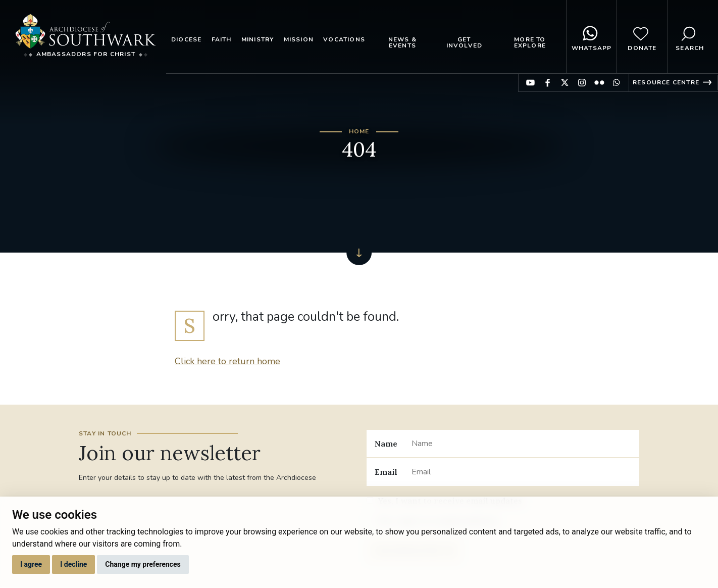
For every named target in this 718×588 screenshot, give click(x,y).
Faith (222, 39)
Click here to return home (227, 361)
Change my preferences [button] (143, 564)
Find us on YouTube (530, 83)
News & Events (402, 42)
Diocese (186, 39)
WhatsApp (592, 37)
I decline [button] (73, 564)
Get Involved (465, 42)
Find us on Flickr (599, 83)
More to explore (530, 42)
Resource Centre (666, 82)
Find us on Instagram (582, 83)
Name (386, 444)
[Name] (521, 444)
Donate (642, 37)
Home (359, 131)
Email (386, 472)
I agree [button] (31, 564)
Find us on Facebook (548, 83)
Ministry (258, 39)
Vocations (344, 39)
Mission (299, 39)
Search (690, 37)
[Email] (521, 472)
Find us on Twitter (565, 83)
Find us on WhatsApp (616, 83)
